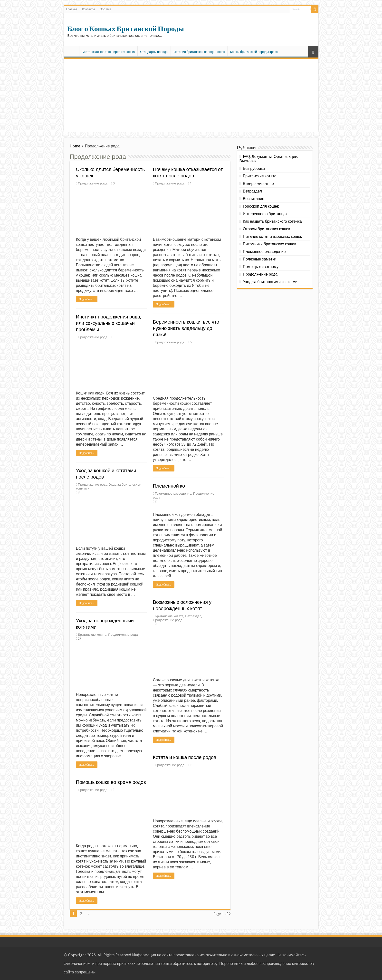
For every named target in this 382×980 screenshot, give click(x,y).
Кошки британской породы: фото (254, 52)
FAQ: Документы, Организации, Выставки (269, 159)
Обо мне (105, 9)
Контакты (88, 9)
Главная (72, 9)
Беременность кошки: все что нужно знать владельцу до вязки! (186, 328)
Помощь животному (261, 267)
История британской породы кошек (199, 52)
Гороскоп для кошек (261, 206)
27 (79, 638)
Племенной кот (170, 486)
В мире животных (259, 184)
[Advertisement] (191, 95)
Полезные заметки (260, 259)
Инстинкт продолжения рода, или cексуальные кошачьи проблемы (109, 323)
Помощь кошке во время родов (111, 782)
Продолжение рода (92, 183)
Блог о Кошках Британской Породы (126, 29)
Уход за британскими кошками (270, 282)
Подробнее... (87, 299)
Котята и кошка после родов (185, 757)
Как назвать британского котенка (272, 221)
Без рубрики (254, 168)
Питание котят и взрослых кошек (272, 236)
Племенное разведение (173, 493)
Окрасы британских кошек (266, 229)
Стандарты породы (154, 52)
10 (191, 765)
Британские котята (169, 616)
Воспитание (254, 199)
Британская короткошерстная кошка (108, 52)
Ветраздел (193, 616)
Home (75, 146)
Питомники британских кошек (269, 244)
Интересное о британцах (265, 214)
